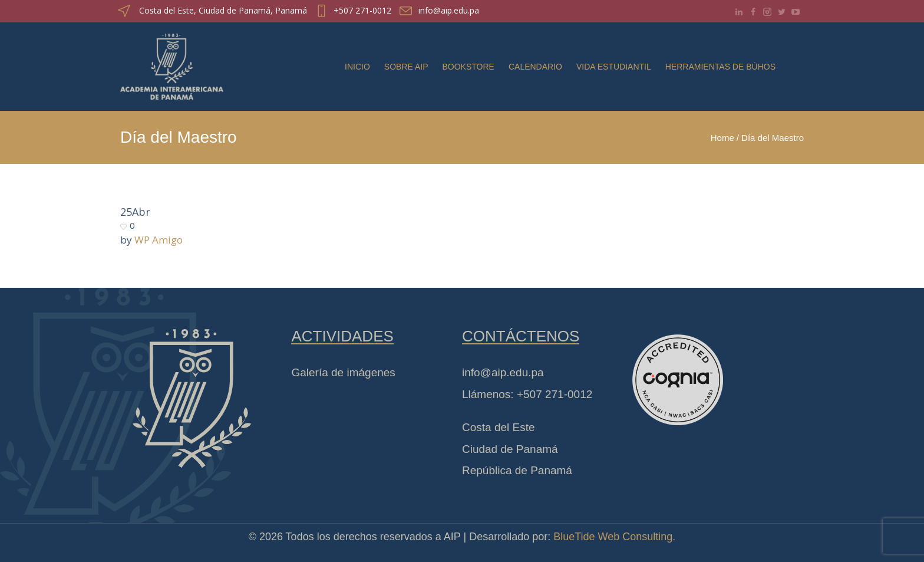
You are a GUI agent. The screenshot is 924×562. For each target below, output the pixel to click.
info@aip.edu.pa (449, 10)
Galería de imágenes (343, 372)
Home (722, 138)
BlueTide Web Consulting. (614, 537)
